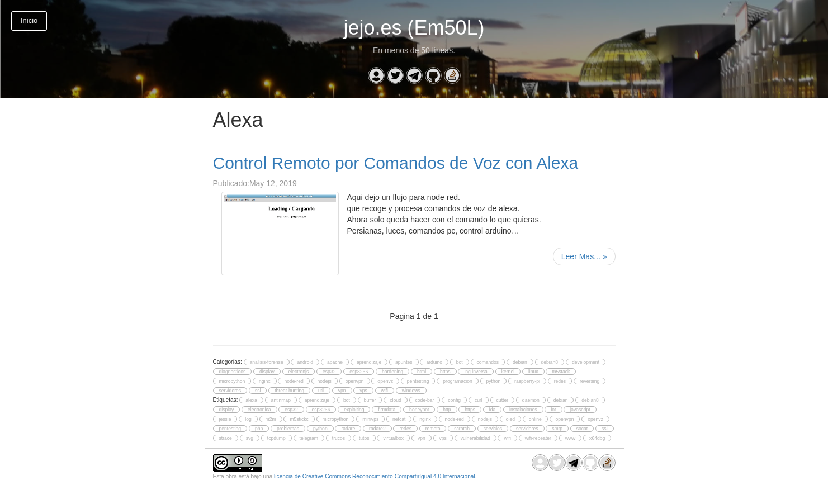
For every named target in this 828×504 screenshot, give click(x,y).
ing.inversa (475, 372)
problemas (288, 429)
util (321, 391)
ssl (258, 391)
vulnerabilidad (475, 438)
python (494, 381)
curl (479, 400)
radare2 (377, 429)
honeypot (419, 410)
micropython (232, 381)
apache (335, 362)
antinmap (281, 400)
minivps (370, 419)
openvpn (355, 381)
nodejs (325, 381)
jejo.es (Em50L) (414, 28)
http (447, 410)
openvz (385, 381)
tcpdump (276, 438)
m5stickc (299, 419)
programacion (457, 381)
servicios (493, 429)
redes (560, 381)
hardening (392, 372)
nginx (265, 381)
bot (460, 362)
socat (582, 429)
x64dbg (597, 438)
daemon (531, 400)
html (422, 372)
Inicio (29, 20)
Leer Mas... (584, 256)
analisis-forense (267, 362)
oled (510, 419)
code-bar (425, 400)
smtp (557, 429)
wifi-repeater (538, 438)
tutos (364, 438)
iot (553, 410)
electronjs (299, 372)
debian (520, 362)
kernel (508, 372)
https (445, 372)
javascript (580, 410)
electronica (259, 410)
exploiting (354, 410)
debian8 (550, 362)
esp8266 (359, 372)
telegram (309, 438)
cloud (396, 400)
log (248, 419)
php (259, 429)
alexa (251, 400)
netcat (399, 419)
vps (363, 391)
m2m (271, 419)
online (535, 419)
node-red (294, 381)
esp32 (329, 372)
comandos (488, 362)
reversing (590, 381)
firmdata (387, 410)
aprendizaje (369, 362)
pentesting (418, 381)
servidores (230, 391)
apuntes (404, 362)
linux (533, 372)
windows (411, 391)
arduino (434, 362)
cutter (502, 400)
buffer (370, 400)
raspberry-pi (527, 381)
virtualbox (393, 438)
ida (492, 410)
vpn (342, 391)
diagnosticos (233, 372)
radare (348, 429)
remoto (433, 429)
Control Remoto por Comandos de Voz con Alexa (396, 163)
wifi (385, 391)
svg (250, 438)
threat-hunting (289, 391)
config (454, 400)
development (586, 362)
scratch (462, 429)
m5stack (561, 372)
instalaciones (523, 410)
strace (226, 438)
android (305, 362)
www (571, 438)
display (267, 372)
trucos (339, 438)
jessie (225, 419)
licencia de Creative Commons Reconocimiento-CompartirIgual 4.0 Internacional (375, 476)
